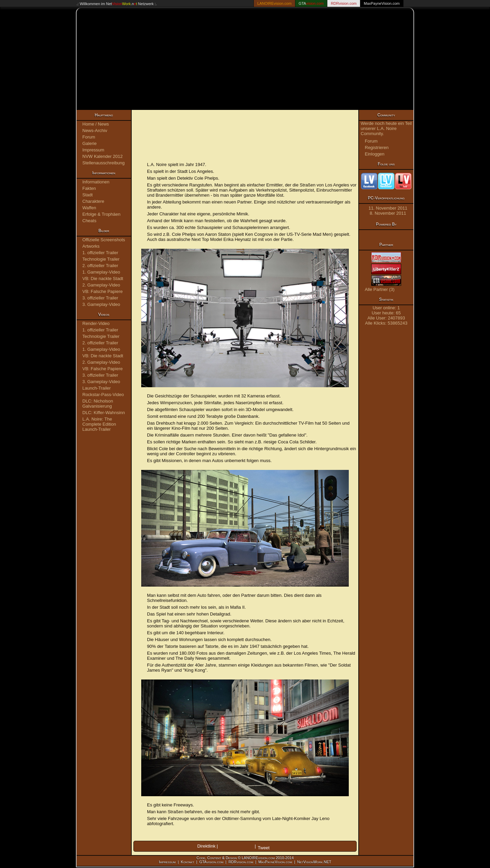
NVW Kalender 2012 (103, 156)
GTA (311, 3)
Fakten (89, 188)
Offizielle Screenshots (104, 240)
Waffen (89, 208)
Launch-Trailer (96, 388)
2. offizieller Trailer (100, 266)
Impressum (93, 150)
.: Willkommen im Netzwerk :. (117, 4)
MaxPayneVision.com (382, 3)
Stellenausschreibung (103, 163)
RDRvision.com (241, 862)
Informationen (96, 182)
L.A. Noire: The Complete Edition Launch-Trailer (99, 424)
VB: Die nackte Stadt (103, 279)
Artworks (91, 246)
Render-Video (96, 323)
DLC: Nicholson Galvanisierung (98, 404)
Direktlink (206, 846)
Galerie (89, 143)
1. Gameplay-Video (101, 272)
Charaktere (93, 201)
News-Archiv (95, 130)
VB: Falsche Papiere (103, 291)
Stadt (87, 195)
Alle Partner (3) (380, 289)
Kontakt (187, 862)
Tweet (264, 848)
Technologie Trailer (101, 259)
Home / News (96, 124)
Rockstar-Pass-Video (103, 395)
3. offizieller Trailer (100, 298)
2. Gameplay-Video (101, 285)
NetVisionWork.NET (314, 862)
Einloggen (375, 154)
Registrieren (377, 148)
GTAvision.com (211, 862)
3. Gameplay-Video (101, 304)
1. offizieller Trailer (100, 253)
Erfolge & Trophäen (101, 214)
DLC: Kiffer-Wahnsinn (104, 413)
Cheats (89, 221)
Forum (89, 137)
